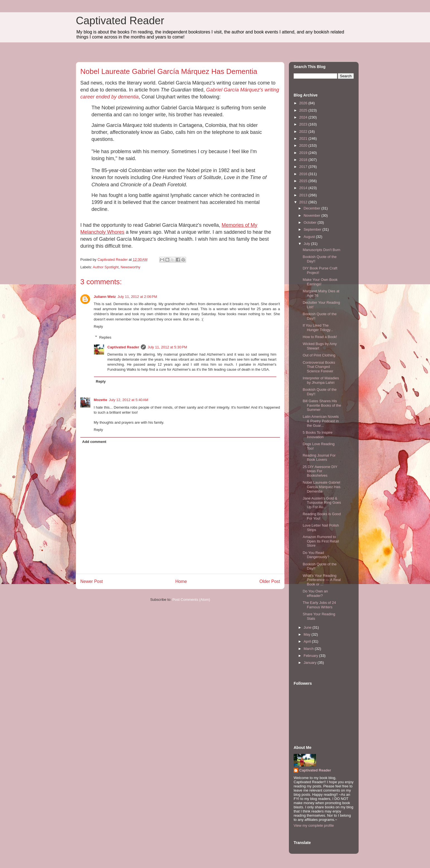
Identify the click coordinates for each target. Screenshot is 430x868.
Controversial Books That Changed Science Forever (319, 367)
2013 (304, 195)
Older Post (270, 581)
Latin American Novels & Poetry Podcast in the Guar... (321, 421)
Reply (98, 326)
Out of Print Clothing (319, 355)
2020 (304, 145)
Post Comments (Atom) (191, 600)
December (313, 208)
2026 (304, 103)
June (308, 627)
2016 (304, 174)
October (311, 222)
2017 (304, 167)
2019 (304, 153)
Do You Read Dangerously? (316, 555)
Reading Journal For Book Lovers (319, 458)
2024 (304, 117)
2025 (304, 110)
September (313, 229)
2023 (304, 124)
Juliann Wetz (105, 297)
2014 (304, 188)
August (310, 237)
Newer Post (92, 581)
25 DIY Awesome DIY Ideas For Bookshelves (320, 471)
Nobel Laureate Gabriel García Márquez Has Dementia (321, 487)
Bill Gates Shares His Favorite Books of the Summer (322, 405)
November (313, 215)
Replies (105, 337)
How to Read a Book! (320, 337)
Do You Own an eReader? (315, 593)
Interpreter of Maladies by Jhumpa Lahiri (321, 380)
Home (181, 581)
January (311, 663)
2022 (304, 132)
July (307, 244)
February (311, 656)
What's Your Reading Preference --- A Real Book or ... (322, 580)
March (309, 649)
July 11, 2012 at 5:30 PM (167, 347)
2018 (304, 160)
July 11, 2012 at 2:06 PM (137, 297)
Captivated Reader (120, 21)
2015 (304, 181)
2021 (304, 138)
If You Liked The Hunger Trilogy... (318, 328)
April (308, 641)
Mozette (100, 400)
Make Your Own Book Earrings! (320, 282)
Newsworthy (131, 267)
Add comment (94, 442)
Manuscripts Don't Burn (321, 250)
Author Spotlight (106, 267)
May (308, 634)
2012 (304, 202)
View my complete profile (314, 825)
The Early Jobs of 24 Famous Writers (319, 605)
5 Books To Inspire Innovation (317, 435)
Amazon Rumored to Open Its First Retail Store (321, 541)
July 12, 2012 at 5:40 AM (128, 400)
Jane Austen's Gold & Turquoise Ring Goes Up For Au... (322, 503)
